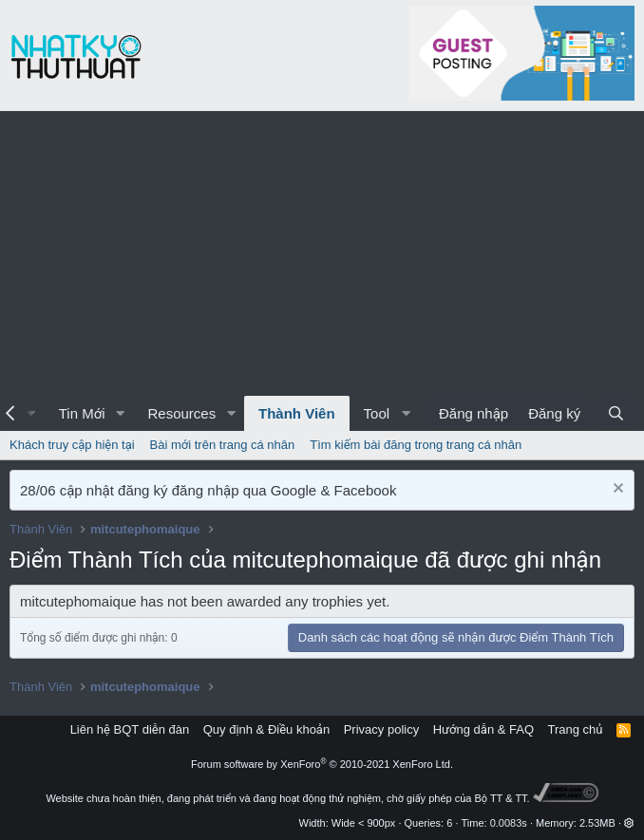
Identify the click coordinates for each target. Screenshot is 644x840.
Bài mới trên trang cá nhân (223, 445)
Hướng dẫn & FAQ (483, 729)
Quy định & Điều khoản (266, 729)
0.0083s (509, 823)
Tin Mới (82, 413)
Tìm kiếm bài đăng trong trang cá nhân (416, 445)
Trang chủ (576, 729)
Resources (181, 413)
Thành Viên (297, 413)
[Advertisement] (322, 253)
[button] (120, 413)
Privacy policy (381, 729)
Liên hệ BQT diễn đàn (130, 729)
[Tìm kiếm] (616, 413)
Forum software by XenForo (322, 764)
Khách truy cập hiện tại (72, 445)
